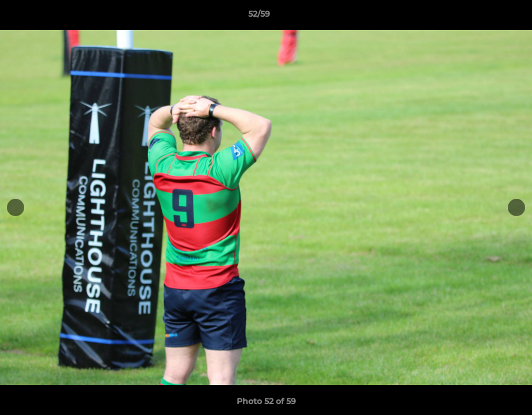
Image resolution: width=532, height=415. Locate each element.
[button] (484, 17)
